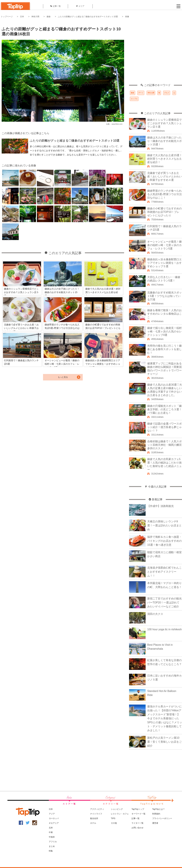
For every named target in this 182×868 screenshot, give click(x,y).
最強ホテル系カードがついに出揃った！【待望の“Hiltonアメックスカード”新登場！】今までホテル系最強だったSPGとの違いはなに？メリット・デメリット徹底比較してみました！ (165, 718)
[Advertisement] (31, 53)
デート (141, 93)
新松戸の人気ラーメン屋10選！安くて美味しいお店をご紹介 (164, 742)
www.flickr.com (117, 124)
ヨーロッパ (54, 818)
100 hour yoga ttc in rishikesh (164, 629)
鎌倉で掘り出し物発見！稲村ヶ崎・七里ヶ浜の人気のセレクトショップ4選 (164, 331)
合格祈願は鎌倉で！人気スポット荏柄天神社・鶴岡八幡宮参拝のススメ (164, 445)
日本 (22, 17)
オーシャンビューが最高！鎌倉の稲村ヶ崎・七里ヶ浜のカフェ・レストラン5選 (164, 245)
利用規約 (156, 814)
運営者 (155, 823)
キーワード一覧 (138, 814)
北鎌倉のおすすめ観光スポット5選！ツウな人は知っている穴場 (164, 296)
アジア (52, 814)
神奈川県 (35, 17)
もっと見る (63, 377)
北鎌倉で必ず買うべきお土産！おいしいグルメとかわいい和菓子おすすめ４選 (164, 176)
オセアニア (54, 823)
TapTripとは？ (159, 809)
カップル (134, 99)
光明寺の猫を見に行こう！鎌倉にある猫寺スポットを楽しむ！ (164, 349)
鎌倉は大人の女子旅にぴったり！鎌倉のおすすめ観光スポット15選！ (164, 141)
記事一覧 (56, 6)
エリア (80, 6)
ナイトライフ (96, 814)
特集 (51, 851)
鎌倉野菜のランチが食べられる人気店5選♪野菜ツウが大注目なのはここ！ (165, 194)
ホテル (93, 823)
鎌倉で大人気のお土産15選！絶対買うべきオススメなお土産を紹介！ (165, 159)
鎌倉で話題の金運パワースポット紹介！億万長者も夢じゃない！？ (164, 427)
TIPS (113, 818)
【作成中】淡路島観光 (160, 506)
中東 (51, 832)
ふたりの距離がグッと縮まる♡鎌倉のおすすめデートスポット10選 (88, 17)
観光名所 (94, 818)
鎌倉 (49, 17)
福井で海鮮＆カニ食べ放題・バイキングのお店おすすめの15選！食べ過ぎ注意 (164, 541)
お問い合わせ (137, 828)
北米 (51, 828)
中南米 (52, 837)
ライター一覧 (137, 823)
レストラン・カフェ (120, 814)
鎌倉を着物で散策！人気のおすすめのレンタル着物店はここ (164, 314)
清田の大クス (155, 614)
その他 (114, 823)
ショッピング (117, 809)
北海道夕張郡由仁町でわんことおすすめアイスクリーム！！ (164, 572)
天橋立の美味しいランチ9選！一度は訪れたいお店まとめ (164, 525)
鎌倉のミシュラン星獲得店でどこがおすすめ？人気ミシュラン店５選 (164, 123)
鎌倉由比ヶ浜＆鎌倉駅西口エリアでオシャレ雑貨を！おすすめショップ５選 (164, 263)
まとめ (52, 846)
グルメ (167, 93)
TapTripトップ (138, 809)
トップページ (7, 17)
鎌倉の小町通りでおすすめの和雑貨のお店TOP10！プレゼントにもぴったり (164, 212)
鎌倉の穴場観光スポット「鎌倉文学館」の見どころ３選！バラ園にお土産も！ (164, 409)
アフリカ (53, 842)
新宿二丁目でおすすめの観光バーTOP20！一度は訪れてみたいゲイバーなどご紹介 (164, 603)
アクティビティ (97, 809)
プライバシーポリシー (162, 818)
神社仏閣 (151, 93)
